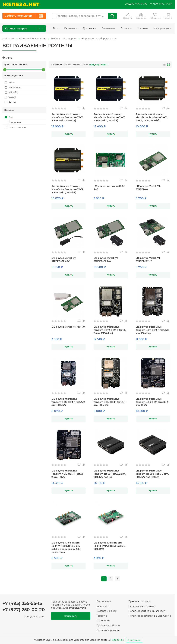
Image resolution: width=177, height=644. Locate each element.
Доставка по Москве (109, 626)
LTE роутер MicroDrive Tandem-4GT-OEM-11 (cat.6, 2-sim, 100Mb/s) (153, 330)
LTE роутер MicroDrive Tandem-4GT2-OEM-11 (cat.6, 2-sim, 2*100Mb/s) (110, 330)
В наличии (13, 122)
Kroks (10, 83)
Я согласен (134, 640)
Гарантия (71, 28)
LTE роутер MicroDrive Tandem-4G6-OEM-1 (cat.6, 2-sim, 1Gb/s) (152, 402)
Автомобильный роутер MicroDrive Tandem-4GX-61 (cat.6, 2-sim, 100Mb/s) (109, 117)
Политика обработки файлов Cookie (150, 616)
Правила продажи (139, 602)
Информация (163, 28)
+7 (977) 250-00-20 (161, 4)
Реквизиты (103, 606)
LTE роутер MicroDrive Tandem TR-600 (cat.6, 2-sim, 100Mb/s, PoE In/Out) (152, 474)
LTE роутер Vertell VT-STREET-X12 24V (106, 260)
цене (85, 65)
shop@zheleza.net (35, 617)
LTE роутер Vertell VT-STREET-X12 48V (64, 260)
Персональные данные (142, 606)
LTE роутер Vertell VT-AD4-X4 (68, 327)
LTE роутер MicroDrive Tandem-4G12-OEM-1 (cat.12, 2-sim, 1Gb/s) (67, 474)
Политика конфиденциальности (147, 611)
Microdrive (13, 88)
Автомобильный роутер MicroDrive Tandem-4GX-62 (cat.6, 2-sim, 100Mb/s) (67, 117)
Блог (56, 28)
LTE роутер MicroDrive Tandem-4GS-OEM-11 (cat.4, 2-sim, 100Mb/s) (68, 402)
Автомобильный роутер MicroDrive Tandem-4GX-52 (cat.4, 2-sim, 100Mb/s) (152, 117)
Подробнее (117, 640)
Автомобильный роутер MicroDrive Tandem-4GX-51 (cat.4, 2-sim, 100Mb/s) (67, 189)
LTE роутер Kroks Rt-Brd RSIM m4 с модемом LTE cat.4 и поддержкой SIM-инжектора (66, 547)
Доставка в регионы (109, 630)
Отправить (71, 616)
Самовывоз (108, 28)
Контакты (142, 28)
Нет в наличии (15, 127)
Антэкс (11, 102)
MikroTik (11, 92)
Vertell (10, 97)
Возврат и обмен (107, 611)
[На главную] (21, 4)
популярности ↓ (99, 65)
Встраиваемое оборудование (99, 39)
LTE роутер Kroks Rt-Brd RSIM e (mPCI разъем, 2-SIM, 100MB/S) (110, 546)
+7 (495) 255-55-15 (136, 4)
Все (9, 117)
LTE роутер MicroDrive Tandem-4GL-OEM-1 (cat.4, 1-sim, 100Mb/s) (110, 402)
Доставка (90, 28)
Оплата (126, 28)
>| (118, 579)
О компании (104, 602)
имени (76, 65)
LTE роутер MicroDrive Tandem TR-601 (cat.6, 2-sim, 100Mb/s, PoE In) (110, 474)
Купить (69, 134)
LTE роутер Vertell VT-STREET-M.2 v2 (148, 260)
